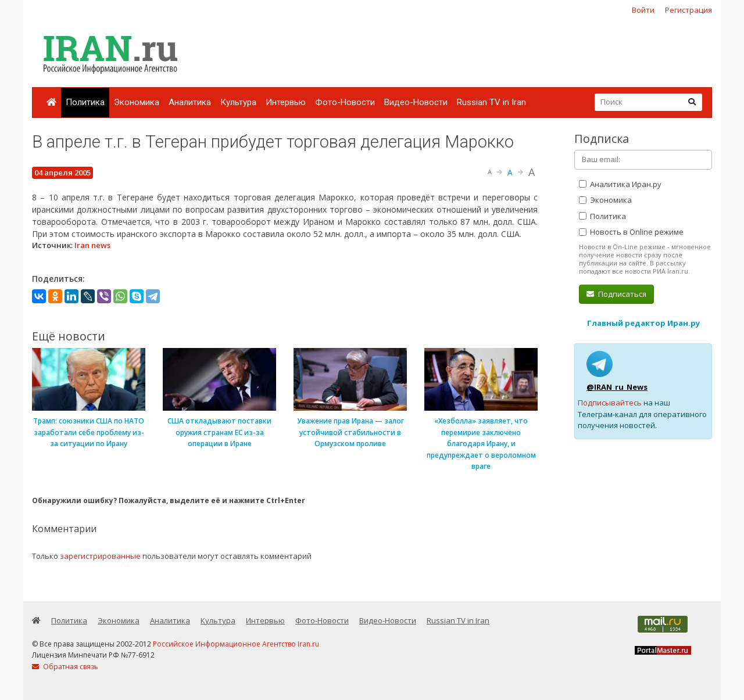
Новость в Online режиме (631, 232)
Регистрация (688, 10)
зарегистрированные (100, 556)
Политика (85, 102)
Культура (238, 102)
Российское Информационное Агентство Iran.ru (236, 644)
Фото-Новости (345, 102)
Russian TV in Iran (491, 102)
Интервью (286, 102)
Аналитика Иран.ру (620, 184)
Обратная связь (65, 667)
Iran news (92, 245)
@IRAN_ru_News (617, 387)
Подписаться (616, 294)
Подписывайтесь (610, 403)
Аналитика (190, 102)
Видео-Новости (416, 102)
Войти (643, 10)
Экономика (137, 102)
